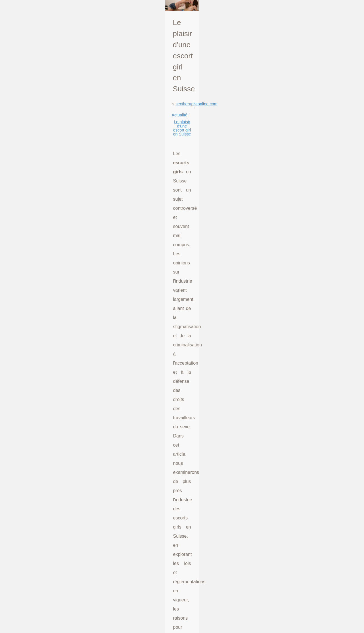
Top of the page (117, 627)
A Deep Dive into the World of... (303, 558)
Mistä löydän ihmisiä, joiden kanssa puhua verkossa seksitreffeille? (63, 485)
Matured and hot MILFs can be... (304, 222)
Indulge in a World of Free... (300, 429)
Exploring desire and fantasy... (302, 454)
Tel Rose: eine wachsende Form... (305, 363)
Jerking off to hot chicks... (297, 441)
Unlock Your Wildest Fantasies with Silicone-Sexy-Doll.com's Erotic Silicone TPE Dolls (128, 546)
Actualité (72, 153)
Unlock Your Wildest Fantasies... (304, 209)
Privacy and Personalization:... (302, 184)
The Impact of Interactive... (299, 286)
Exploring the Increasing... (298, 235)
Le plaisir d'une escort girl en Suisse (117, 153)
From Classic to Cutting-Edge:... (303, 583)
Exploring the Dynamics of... (300, 416)
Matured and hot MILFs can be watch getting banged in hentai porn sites (115, 555)
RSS (99, 627)
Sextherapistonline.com (43, 627)
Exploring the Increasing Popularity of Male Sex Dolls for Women (216, 485)
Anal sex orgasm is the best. (300, 466)
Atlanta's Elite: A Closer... (297, 325)
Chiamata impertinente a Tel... (302, 505)
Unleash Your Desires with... (300, 196)
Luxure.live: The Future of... (299, 171)
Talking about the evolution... (300, 145)
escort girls (156, 290)
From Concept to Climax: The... (303, 570)
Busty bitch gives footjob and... (302, 609)
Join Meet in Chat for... (295, 531)
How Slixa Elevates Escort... (300, 312)
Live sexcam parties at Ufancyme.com (84, 595)
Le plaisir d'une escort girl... (299, 247)
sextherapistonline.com (38, 153)
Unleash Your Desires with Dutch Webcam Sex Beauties (101, 536)
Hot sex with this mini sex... (299, 479)
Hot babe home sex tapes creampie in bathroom (93, 585)
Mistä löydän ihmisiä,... (295, 260)
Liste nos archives (78, 627)
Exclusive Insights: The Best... (302, 337)
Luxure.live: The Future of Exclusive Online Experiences (101, 516)
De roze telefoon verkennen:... (302, 390)
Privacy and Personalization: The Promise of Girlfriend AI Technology (112, 526)
